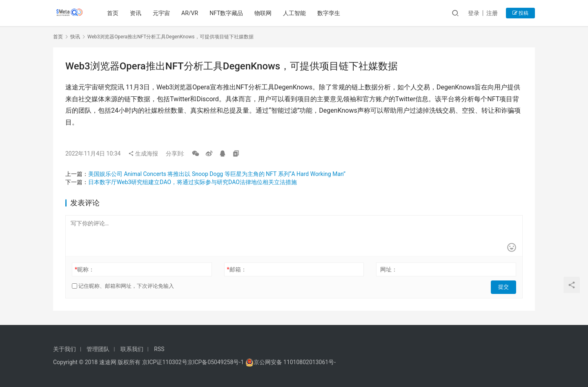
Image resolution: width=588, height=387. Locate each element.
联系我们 (132, 349)
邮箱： (237, 269)
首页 (114, 13)
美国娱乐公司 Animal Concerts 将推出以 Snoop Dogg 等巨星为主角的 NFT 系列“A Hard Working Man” (217, 174)
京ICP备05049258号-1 (216, 362)
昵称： (85, 269)
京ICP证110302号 (165, 362)
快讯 (75, 37)
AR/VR (191, 13)
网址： (389, 269)
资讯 (137, 13)
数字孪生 (330, 13)
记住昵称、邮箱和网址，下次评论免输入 (123, 286)
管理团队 (98, 349)
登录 (474, 13)
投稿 (520, 13)
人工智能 (296, 13)
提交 (505, 286)
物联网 (264, 13)
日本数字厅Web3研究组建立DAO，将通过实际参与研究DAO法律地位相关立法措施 (193, 182)
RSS (159, 349)
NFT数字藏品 (227, 13)
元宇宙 (163, 13)
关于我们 (65, 349)
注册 (492, 13)
